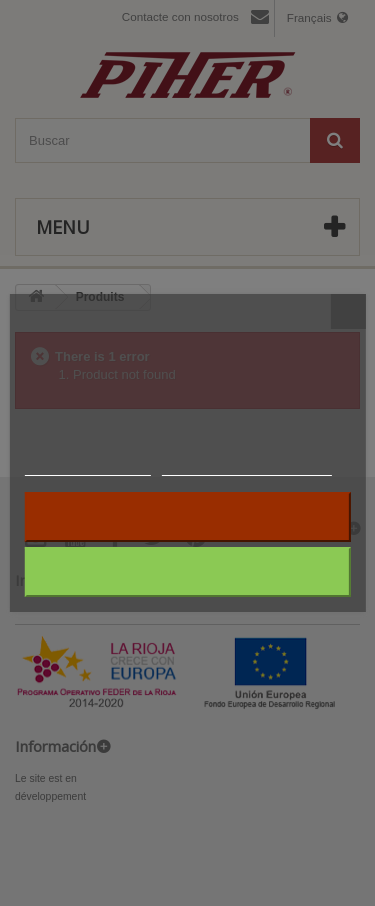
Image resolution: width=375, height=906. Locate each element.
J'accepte (187, 571)
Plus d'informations (87, 466)
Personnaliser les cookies (247, 466)
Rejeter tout (187, 516)
